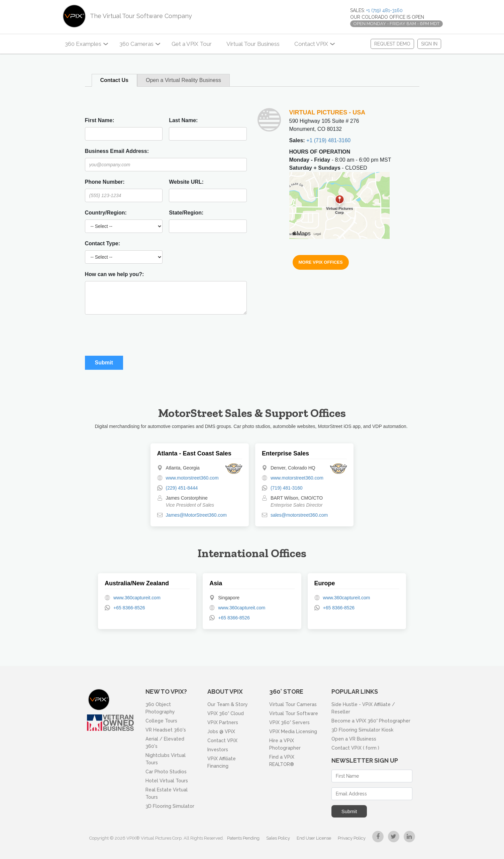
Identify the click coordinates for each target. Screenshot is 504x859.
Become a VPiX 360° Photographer (371, 721)
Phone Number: (105, 182)
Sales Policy (278, 838)
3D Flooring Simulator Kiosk (362, 730)
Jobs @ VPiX (221, 732)
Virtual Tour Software (294, 713)
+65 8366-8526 (129, 608)
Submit (349, 811)
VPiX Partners (223, 722)
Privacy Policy (352, 838)
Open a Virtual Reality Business (183, 80)
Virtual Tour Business (253, 44)
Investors (218, 750)
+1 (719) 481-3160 (384, 10)
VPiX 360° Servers (289, 722)
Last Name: (183, 120)
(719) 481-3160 (287, 488)
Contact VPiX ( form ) (355, 748)
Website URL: (186, 182)
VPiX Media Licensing (293, 732)
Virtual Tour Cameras (293, 704)
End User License (314, 838)
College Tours (161, 721)
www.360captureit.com (137, 598)
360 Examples (83, 44)
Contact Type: (103, 243)
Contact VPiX (311, 44)
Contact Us (114, 80)
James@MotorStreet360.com (196, 515)
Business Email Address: (117, 151)
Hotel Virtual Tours (167, 781)
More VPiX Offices (321, 262)
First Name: (100, 120)
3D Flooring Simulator (170, 806)
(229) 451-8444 (182, 488)
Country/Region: (106, 213)
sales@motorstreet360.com (299, 515)
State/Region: (186, 213)
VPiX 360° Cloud (226, 713)
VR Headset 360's (166, 730)
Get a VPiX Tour (192, 44)
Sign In (429, 44)
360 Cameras (136, 44)
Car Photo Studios (166, 772)
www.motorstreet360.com (192, 478)
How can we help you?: (115, 274)
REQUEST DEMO (392, 44)
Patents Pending (243, 838)
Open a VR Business (354, 739)
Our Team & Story (228, 704)
